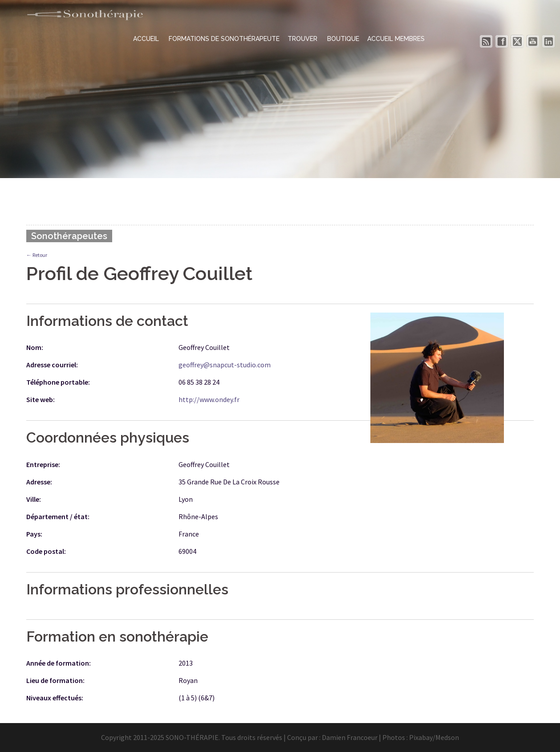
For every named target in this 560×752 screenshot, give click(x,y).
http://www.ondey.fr (209, 399)
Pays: (34, 534)
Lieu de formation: (55, 680)
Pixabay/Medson (434, 737)
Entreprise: (43, 464)
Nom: (35, 347)
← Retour (37, 255)
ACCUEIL (147, 39)
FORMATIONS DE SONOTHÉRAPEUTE (224, 39)
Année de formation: (59, 663)
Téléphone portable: (58, 382)
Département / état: (58, 516)
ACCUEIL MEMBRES (396, 39)
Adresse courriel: (52, 365)
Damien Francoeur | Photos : (365, 737)
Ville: (34, 499)
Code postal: (46, 551)
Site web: (41, 399)
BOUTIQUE (343, 39)
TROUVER (303, 39)
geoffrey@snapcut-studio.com (225, 365)
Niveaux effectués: (55, 698)
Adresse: (39, 482)
